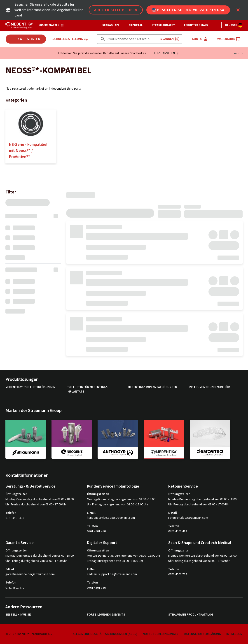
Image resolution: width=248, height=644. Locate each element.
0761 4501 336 (96, 588)
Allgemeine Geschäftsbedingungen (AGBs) (105, 634)
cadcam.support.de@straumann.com (112, 574)
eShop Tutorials (196, 25)
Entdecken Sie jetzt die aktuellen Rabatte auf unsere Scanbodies (102, 53)
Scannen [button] (170, 39)
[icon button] (238, 10)
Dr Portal (136, 25)
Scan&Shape (111, 25)
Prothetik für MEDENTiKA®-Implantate (88, 389)
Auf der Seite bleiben (116, 10)
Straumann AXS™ (163, 25)
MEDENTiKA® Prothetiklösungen (30, 387)
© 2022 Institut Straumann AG (29, 634)
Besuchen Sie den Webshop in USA (188, 10)
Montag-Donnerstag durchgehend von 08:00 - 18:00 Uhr (124, 556)
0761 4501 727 (178, 574)
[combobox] (131, 39)
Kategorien (26, 39)
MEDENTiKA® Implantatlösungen (152, 387)
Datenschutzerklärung (202, 634)
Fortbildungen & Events (106, 615)
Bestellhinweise (18, 615)
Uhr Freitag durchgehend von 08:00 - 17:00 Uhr (36, 505)
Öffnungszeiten (16, 494)
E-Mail (91, 513)
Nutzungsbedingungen (161, 634)
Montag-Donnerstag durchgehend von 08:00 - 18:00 (40, 499)
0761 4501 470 (15, 588)
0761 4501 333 (15, 518)
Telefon (11, 513)
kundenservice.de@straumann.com (111, 518)
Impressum (234, 634)
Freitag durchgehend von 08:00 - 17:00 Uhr (115, 561)
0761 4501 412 (178, 531)
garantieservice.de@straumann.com (30, 574)
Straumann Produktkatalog (191, 615)
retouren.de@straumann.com (188, 518)
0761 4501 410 (96, 531)
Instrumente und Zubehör (209, 387)
